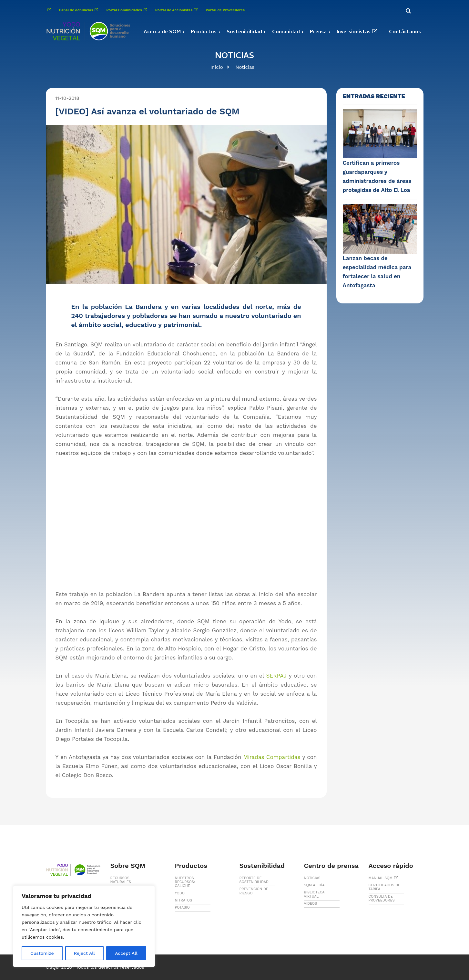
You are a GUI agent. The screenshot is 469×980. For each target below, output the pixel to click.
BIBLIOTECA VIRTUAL (314, 894)
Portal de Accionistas (177, 10)
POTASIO (182, 907)
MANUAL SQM (384, 878)
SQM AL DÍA (314, 885)
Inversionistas (358, 32)
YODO (180, 893)
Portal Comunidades (127, 10)
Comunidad (286, 32)
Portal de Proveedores (225, 10)
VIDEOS (311, 904)
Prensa (318, 32)
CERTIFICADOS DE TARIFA (385, 887)
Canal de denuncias (80, 10)
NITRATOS (184, 900)
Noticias (245, 67)
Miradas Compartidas (272, 757)
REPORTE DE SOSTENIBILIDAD (254, 880)
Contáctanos (405, 32)
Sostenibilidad (244, 32)
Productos (204, 32)
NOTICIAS (312, 878)
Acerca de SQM (162, 32)
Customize (42, 953)
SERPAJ (276, 676)
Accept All (126, 953)
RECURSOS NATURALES (121, 880)
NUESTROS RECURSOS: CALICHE (185, 882)
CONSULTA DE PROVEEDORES (382, 898)
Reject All (84, 953)
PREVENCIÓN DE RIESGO (254, 891)
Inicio (217, 67)
